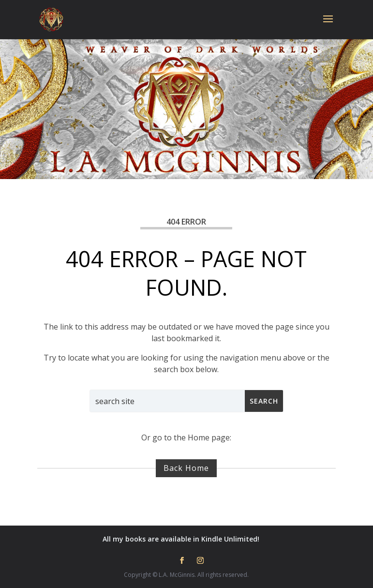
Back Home (186, 468)
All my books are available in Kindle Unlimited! (181, 539)
